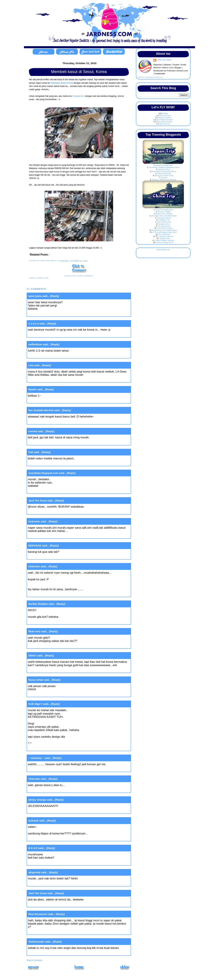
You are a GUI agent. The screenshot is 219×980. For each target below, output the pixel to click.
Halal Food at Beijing (164, 214)
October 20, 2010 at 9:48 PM (47, 335)
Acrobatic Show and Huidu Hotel (164, 216)
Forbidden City (164, 220)
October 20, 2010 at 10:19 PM (48, 463)
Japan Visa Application (164, 165)
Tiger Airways (165, 124)
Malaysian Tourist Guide (164, 175)
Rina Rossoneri (38, 914)
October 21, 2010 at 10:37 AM (48, 769)
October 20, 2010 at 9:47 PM (47, 314)
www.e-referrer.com (163, 250)
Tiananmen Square (164, 218)
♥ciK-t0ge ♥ (35, 704)
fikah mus (34, 631)
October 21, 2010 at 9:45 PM (47, 884)
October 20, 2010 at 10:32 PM (48, 512)
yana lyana (35, 296)
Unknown (34, 521)
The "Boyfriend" (165, 234)
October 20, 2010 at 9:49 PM (47, 356)
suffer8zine (35, 344)
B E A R (33, 848)
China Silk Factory (164, 222)
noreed (33, 431)
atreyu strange (37, 800)
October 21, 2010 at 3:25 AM (47, 646)
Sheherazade (36, 942)
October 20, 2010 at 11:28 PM (48, 594)
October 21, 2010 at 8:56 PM (47, 863)
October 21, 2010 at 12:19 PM (48, 790)
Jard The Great (37, 501)
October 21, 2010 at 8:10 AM (47, 694)
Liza (31, 365)
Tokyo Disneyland (164, 173)
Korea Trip (43, 278)
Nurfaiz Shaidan (38, 604)
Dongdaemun (78, 96)
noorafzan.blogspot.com (43, 473)
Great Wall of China (165, 228)
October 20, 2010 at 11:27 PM (48, 557)
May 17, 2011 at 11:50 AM (44, 953)
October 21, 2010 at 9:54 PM (47, 904)
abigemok (34, 872)
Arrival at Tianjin (164, 212)
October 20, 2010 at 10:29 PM (48, 491)
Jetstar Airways (165, 115)
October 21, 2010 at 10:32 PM (48, 932)
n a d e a (34, 324)
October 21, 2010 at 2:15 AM (47, 622)
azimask (33, 821)
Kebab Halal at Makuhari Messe (164, 171)
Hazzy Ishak (36, 680)
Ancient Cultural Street (165, 242)
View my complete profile (150, 77)
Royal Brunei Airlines (165, 120)
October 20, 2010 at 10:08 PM (48, 442)
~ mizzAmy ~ (36, 758)
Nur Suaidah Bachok (41, 410)
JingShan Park (165, 238)
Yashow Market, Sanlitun (165, 240)
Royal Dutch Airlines (165, 122)
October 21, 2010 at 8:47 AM (47, 748)
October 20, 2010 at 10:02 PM (48, 380)
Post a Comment (34, 960)
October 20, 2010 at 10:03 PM (48, 401)
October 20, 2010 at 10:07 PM (48, 422)
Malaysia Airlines (165, 117)
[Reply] (55, 296)
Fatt (31, 452)
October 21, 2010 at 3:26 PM (47, 838)
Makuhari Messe (164, 169)
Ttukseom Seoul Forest (62, 83)
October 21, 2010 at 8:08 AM (47, 670)
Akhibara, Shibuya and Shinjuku (164, 180)
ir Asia (165, 113)
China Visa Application (164, 210)
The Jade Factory (164, 226)
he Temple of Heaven (165, 236)
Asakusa (164, 178)
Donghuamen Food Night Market (165, 230)
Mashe (32, 389)
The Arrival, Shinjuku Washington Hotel (164, 167)
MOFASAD (35, 545)
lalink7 (32, 655)
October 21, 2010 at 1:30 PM (47, 811)
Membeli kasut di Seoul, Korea (79, 72)
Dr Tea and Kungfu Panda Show (165, 232)
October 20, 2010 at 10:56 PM (48, 536)
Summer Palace (164, 224)
